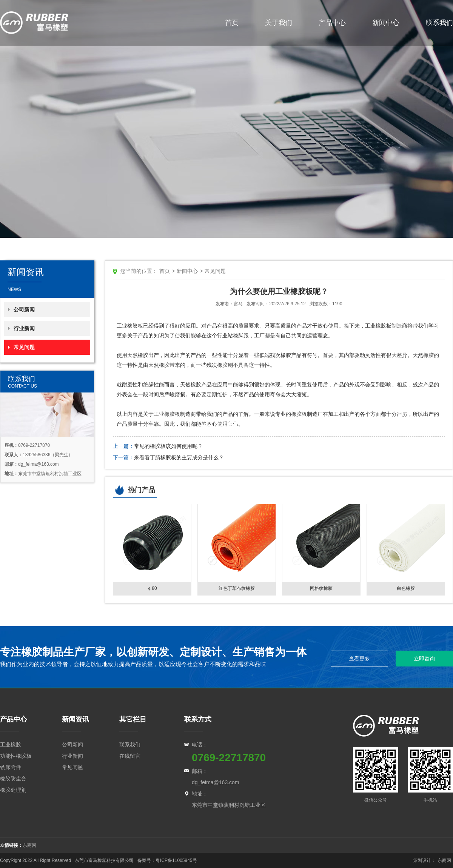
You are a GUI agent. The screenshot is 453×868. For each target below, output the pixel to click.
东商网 (29, 845)
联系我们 (439, 23)
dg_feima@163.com (216, 782)
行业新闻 (24, 328)
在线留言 (130, 756)
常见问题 (24, 347)
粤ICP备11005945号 (177, 860)
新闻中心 (386, 23)
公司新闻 (24, 309)
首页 (232, 23)
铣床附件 (11, 767)
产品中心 (332, 23)
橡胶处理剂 (13, 790)
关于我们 (279, 23)
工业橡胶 (11, 745)
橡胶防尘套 (13, 779)
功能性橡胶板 (16, 756)
